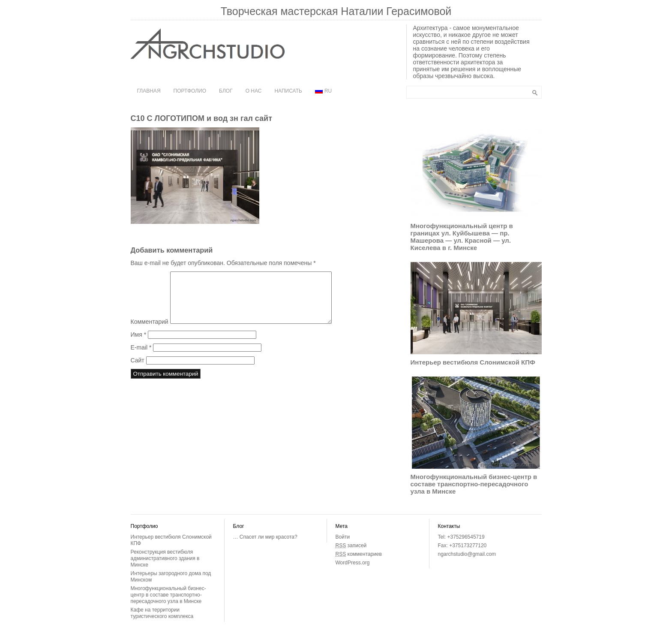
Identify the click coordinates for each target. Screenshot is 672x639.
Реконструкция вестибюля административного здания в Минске (165, 558)
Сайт (138, 371)
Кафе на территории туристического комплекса (162, 613)
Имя (139, 345)
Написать (288, 91)
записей (351, 546)
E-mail (141, 358)
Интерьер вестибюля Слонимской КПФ (473, 362)
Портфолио (190, 91)
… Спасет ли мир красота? (265, 537)
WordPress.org (353, 563)
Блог (226, 91)
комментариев (359, 554)
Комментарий (150, 332)
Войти (343, 537)
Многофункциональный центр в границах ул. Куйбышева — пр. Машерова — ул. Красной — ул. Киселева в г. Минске (462, 237)
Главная (149, 91)
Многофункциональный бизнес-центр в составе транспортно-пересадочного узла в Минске (474, 484)
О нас (254, 91)
